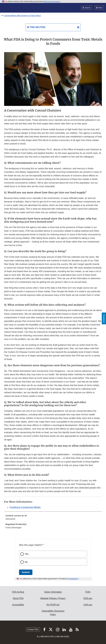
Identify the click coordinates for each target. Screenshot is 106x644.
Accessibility (18, 605)
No (26, 562)
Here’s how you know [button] (52, 2)
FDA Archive (18, 592)
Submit (26, 572)
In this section (36, 27)
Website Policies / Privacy (53, 598)
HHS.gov (88, 598)
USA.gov (88, 605)
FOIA (88, 592)
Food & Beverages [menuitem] (14, 528)
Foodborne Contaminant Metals (25, 507)
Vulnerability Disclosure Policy (53, 613)
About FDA (18, 598)
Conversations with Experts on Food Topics (22, 16)
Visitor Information (53, 592)
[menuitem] (53, 518)
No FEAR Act (53, 605)
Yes (27, 554)
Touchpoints (73, 579)
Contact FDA (33, 629)
